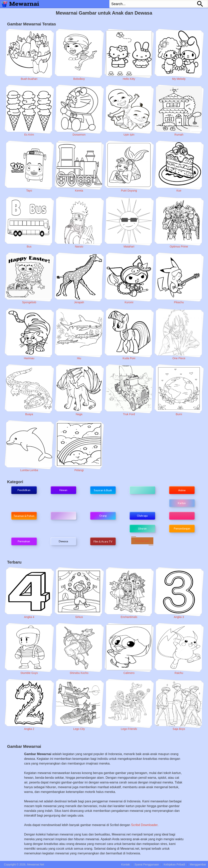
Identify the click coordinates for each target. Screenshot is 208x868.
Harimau (29, 358)
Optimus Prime (179, 247)
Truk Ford (129, 414)
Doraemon (79, 135)
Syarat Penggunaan (147, 864)
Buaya (29, 414)
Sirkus (79, 617)
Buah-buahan (29, 79)
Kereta (79, 191)
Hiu (79, 358)
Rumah (179, 135)
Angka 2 (29, 729)
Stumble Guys (29, 673)
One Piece (179, 358)
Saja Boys (179, 729)
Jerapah (79, 302)
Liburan (142, 528)
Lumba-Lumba (29, 470)
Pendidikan (24, 490)
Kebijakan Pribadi (174, 864)
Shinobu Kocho (79, 673)
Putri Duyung (129, 191)
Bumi (179, 414)
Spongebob (29, 302)
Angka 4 (29, 617)
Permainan (24, 541)
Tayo (29, 191)
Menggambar (198, 864)
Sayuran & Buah (103, 490)
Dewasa (63, 541)
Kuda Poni (129, 358)
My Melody (179, 79)
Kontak (126, 864)
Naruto (79, 247)
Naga (79, 414)
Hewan (63, 490)
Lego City (79, 729)
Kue (179, 191)
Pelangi (79, 470)
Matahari (129, 247)
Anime (182, 490)
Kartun (182, 503)
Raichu (179, 673)
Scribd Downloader (144, 825)
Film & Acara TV (103, 541)
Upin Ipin (129, 135)
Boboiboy (79, 79)
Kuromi (129, 302)
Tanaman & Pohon (24, 516)
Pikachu (179, 302)
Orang (103, 516)
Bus (29, 247)
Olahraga (142, 516)
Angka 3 (179, 617)
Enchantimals (129, 617)
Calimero (129, 673)
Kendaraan (142, 541)
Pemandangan (182, 528)
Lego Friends (129, 729)
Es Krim (29, 135)
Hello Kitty (129, 79)
